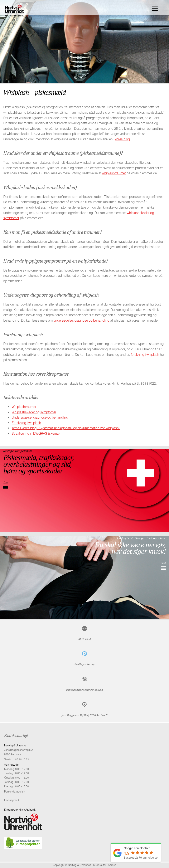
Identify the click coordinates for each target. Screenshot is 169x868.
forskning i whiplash (145, 355)
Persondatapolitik (15, 791)
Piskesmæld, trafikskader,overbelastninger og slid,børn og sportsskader (39, 464)
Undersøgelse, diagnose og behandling (40, 417)
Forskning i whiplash (26, 423)
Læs (6, 482)
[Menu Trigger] (155, 8)
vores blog (122, 139)
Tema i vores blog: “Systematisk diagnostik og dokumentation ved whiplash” (66, 428)
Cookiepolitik (12, 800)
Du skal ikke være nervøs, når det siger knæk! (130, 548)
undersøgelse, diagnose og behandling (81, 320)
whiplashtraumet (114, 173)
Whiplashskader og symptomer (34, 412)
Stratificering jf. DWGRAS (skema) (36, 433)
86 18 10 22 (22, 759)
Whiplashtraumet (24, 407)
